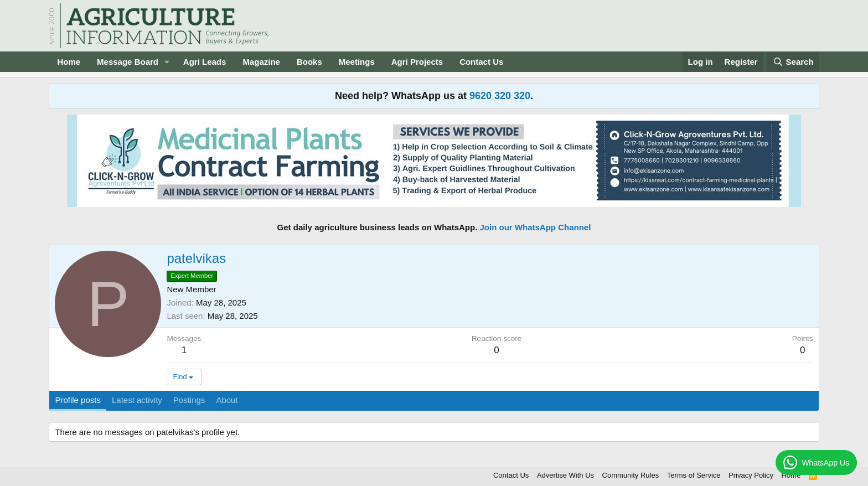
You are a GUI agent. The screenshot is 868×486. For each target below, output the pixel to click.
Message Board (128, 62)
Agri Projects (417, 62)
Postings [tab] (189, 400)
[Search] (793, 62)
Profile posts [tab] (78, 400)
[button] (167, 62)
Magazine (261, 62)
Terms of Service (694, 475)
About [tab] (227, 400)
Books (309, 62)
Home (69, 62)
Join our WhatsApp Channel (536, 227)
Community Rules (631, 475)
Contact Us (481, 62)
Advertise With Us (565, 475)
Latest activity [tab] (137, 400)
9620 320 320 (500, 96)
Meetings (357, 62)
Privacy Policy (751, 475)
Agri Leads (205, 62)
